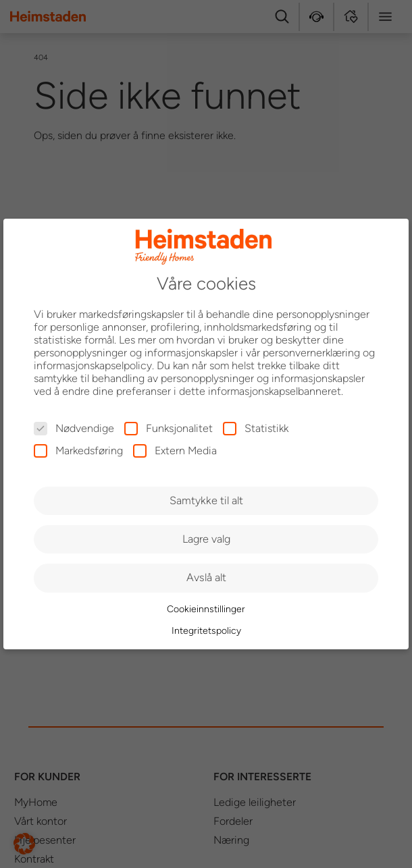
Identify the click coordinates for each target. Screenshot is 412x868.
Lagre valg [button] (206, 539)
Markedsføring (78, 451)
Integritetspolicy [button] (206, 631)
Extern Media (175, 451)
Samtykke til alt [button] (206, 500)
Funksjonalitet (169, 428)
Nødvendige (74, 428)
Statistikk (256, 428)
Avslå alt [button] (206, 577)
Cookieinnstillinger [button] (206, 609)
